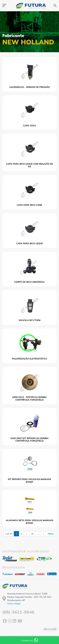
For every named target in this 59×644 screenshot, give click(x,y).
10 (32, 534)
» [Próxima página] (43, 534)
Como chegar (14, 604)
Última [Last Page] (51, 534)
